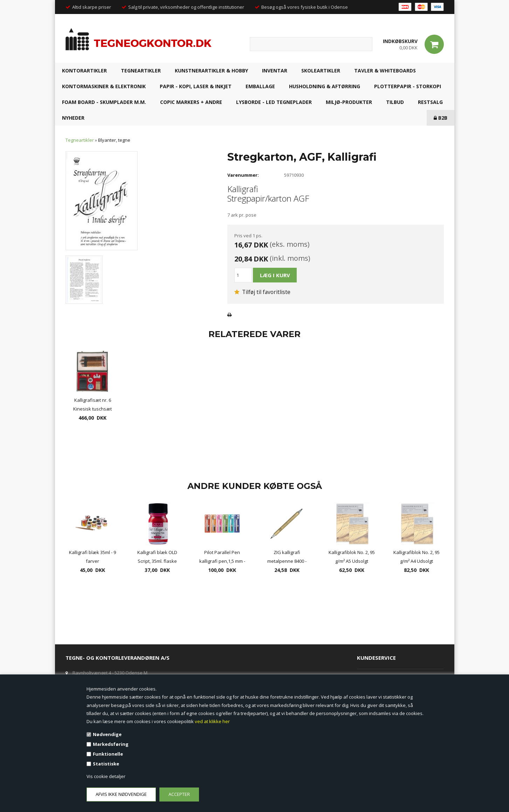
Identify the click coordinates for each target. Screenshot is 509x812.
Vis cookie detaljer (106, 776)
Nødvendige (107, 734)
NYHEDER (73, 118)
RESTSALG (430, 102)
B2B (441, 118)
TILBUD (395, 102)
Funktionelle (108, 754)
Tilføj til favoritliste (262, 292)
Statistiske (106, 764)
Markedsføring (111, 744)
